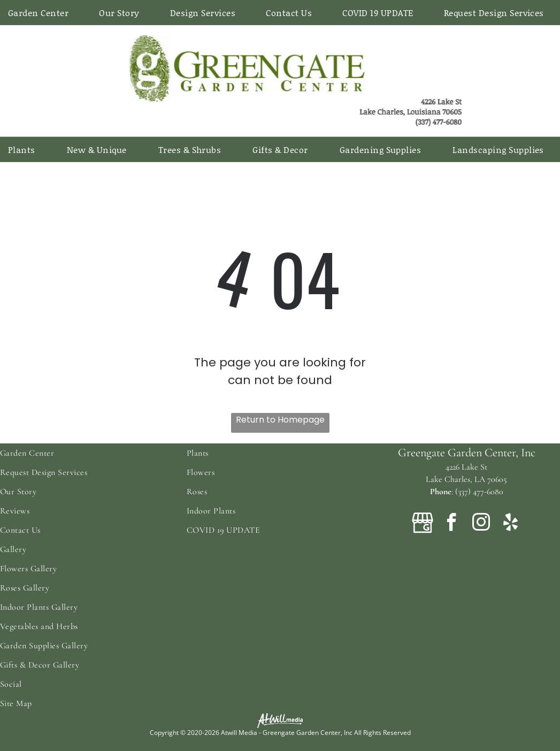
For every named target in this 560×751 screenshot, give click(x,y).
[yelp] (511, 524)
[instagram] (481, 524)
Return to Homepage (280, 420)
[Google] (423, 524)
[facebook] (452, 524)
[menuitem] (42, 13)
